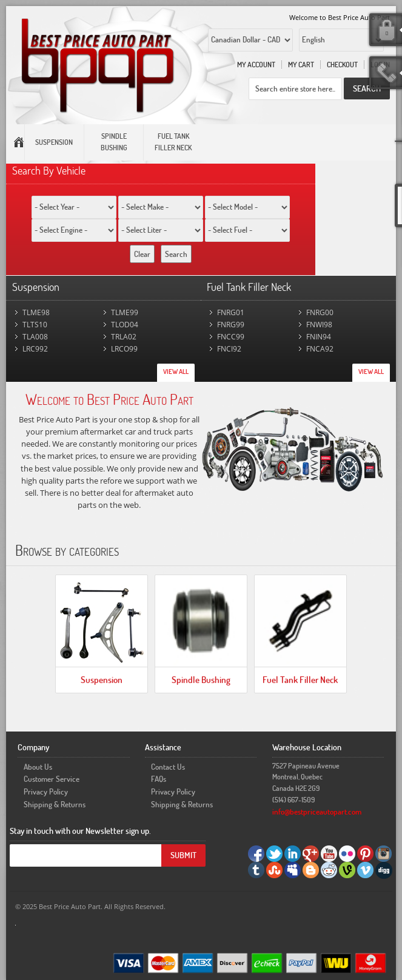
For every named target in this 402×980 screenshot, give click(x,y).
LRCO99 (124, 349)
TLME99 (125, 312)
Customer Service (52, 779)
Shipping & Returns (55, 804)
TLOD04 (125, 325)
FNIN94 (319, 337)
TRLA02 (124, 337)
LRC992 (35, 349)
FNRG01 (231, 312)
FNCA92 (320, 349)
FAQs (159, 779)
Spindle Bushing (201, 680)
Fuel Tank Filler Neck (300, 680)
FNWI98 (319, 325)
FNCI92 (229, 349)
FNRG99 (231, 325)
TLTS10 (35, 325)
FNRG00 (320, 312)
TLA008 (35, 337)
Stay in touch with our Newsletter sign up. (80, 831)
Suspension (102, 680)
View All (176, 372)
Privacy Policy (46, 792)
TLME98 (36, 312)
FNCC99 (231, 337)
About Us (38, 767)
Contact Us (168, 767)
